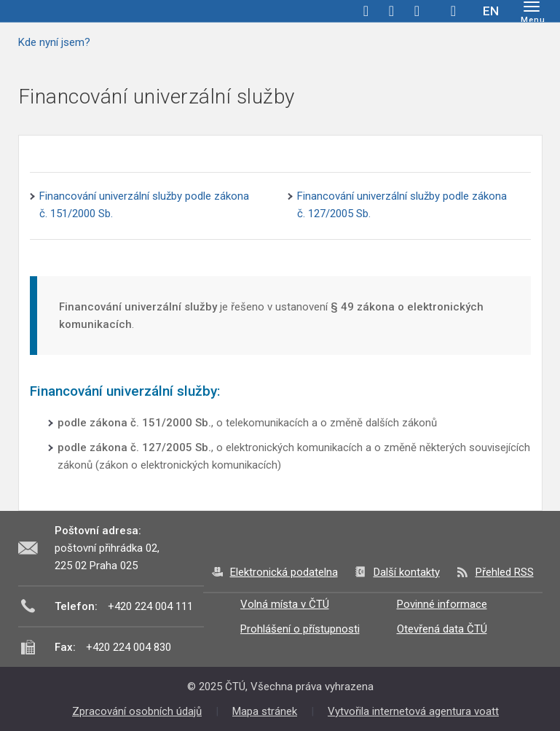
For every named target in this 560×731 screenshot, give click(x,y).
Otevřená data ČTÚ (442, 629)
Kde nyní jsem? (54, 42)
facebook (366, 11)
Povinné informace (442, 604)
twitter (392, 11)
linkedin (417, 11)
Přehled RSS (505, 572)
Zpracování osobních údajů (137, 711)
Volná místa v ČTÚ (285, 604)
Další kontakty (407, 572)
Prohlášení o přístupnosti (300, 629)
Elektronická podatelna (284, 572)
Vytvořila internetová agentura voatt (413, 711)
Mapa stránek (265, 711)
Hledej (454, 11)
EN (491, 11)
